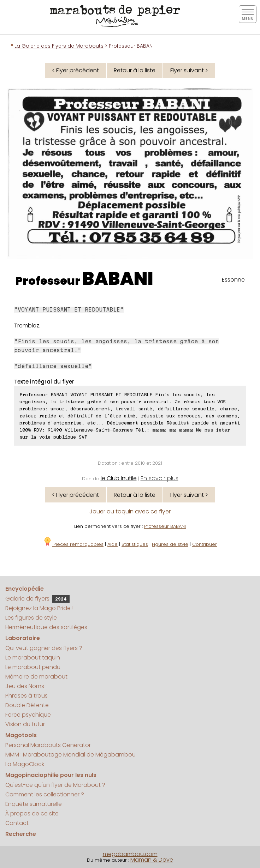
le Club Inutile (119, 478)
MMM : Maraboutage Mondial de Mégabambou (70, 755)
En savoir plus (159, 478)
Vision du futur (25, 724)
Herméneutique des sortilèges (46, 627)
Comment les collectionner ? (45, 794)
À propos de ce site (32, 813)
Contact (17, 823)
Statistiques (135, 544)
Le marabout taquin (33, 658)
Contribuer (205, 544)
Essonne (233, 280)
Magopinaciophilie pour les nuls (51, 775)
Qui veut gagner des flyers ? (44, 648)
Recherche (21, 834)
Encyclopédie (25, 589)
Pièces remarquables (73, 544)
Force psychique (28, 715)
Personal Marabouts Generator (48, 745)
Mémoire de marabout (36, 677)
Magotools (21, 735)
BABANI (118, 279)
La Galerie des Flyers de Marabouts (59, 46)
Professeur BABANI (165, 526)
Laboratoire (23, 638)
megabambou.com (130, 854)
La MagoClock (25, 764)
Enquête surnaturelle (34, 804)
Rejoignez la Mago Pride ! (39, 608)
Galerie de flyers (37, 599)
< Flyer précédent (75, 70)
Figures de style (170, 544)
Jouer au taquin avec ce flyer (130, 511)
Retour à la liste (135, 70)
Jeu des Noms (25, 686)
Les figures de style (31, 618)
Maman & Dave (152, 860)
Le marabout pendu (33, 667)
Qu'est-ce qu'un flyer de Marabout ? (55, 785)
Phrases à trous (26, 696)
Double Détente (27, 705)
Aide (113, 544)
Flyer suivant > (189, 70)
